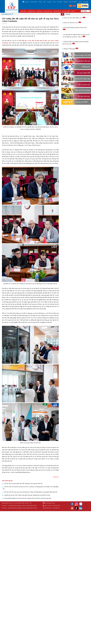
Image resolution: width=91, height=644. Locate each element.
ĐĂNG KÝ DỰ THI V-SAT (73, 23)
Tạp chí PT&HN (73, 2)
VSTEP (73, 11)
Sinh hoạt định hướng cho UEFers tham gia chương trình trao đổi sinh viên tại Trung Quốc (28, 498)
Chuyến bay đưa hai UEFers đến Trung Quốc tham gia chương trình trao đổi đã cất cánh (27, 495)
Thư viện (66, 2)
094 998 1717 (50, 508)
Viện (44, 2)
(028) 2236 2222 (48, 505)
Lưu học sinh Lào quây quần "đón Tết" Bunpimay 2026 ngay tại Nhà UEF (23, 483)
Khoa (54, 2)
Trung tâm (49, 2)
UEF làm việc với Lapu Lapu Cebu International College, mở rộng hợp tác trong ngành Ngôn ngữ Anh (31, 492)
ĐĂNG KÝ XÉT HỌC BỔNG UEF (75, 18)
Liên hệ (80, 2)
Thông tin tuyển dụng (71, 49)
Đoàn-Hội (60, 2)
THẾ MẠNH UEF (31, 11)
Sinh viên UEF (34, 2)
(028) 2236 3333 (56, 505)
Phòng (40, 2)
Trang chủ (27, 2)
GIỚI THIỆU (23, 11)
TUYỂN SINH (39, 11)
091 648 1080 (57, 508)
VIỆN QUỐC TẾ (57, 11)
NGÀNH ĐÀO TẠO (48, 11)
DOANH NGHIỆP (66, 11)
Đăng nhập (86, 2)
